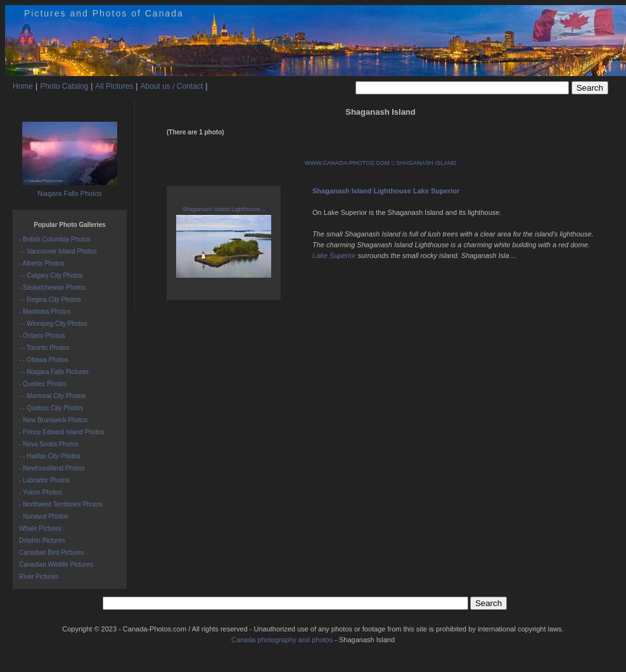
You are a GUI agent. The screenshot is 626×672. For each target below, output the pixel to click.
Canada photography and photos (282, 640)
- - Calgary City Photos (51, 275)
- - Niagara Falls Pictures (54, 372)
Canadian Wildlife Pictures (56, 565)
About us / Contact (171, 86)
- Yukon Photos (41, 492)
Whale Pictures (40, 528)
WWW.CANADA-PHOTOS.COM (347, 163)
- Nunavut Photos (43, 516)
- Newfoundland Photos (52, 468)
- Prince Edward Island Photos (62, 432)
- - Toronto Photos (44, 348)
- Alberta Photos (42, 263)
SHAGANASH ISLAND (426, 163)
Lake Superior (334, 255)
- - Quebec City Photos (51, 408)
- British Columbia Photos (55, 239)
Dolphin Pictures (42, 540)
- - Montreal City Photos (52, 396)
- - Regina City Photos (50, 300)
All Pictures (114, 86)
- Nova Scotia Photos (49, 444)
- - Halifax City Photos (50, 456)
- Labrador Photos (44, 480)
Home (23, 86)
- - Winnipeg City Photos (53, 324)
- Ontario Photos (42, 336)
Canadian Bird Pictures (51, 552)
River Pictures (39, 577)
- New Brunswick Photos (53, 420)
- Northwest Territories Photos (61, 504)
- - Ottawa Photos (44, 360)
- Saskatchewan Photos (52, 288)
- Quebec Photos (43, 384)
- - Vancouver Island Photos (58, 251)
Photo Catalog (64, 86)
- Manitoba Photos (45, 312)
